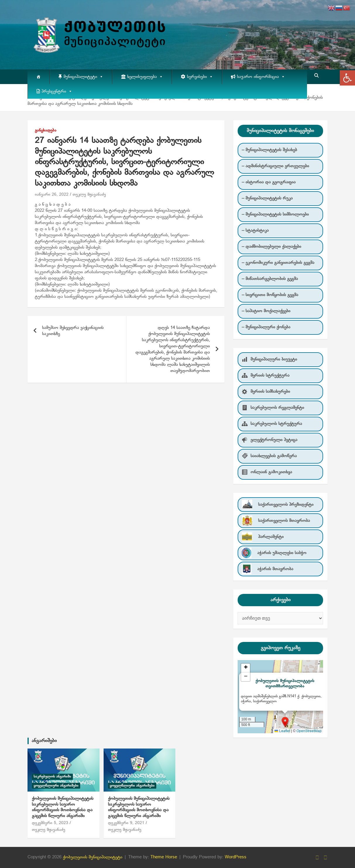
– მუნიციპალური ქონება (266, 327)
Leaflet (282, 731)
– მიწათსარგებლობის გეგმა (270, 279)
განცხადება (46, 130)
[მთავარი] (38, 77)
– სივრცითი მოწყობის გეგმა (270, 295)
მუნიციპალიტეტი (83, 77)
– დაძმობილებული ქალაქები (271, 247)
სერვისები (200, 77)
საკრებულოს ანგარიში (52, 777)
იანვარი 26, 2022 (52, 195)
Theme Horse (164, 857)
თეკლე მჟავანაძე (89, 195)
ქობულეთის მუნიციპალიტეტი (93, 857)
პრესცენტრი (57, 91)
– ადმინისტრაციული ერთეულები (275, 166)
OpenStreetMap (309, 731)
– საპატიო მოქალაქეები (266, 311)
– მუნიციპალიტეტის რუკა (267, 198)
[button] (347, 78)
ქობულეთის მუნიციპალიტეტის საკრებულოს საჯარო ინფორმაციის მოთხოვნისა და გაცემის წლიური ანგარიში (63, 807)
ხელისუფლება (145, 77)
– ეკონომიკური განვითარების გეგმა (278, 263)
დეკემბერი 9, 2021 (126, 823)
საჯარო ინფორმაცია (261, 77)
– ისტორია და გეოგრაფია (269, 182)
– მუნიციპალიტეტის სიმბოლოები (275, 214)
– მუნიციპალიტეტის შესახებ (269, 150)
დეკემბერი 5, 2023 (50, 823)
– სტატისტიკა (255, 230)
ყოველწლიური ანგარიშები (56, 786)
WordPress (236, 857)
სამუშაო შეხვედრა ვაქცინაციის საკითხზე (73, 331)
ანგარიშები (44, 741)
